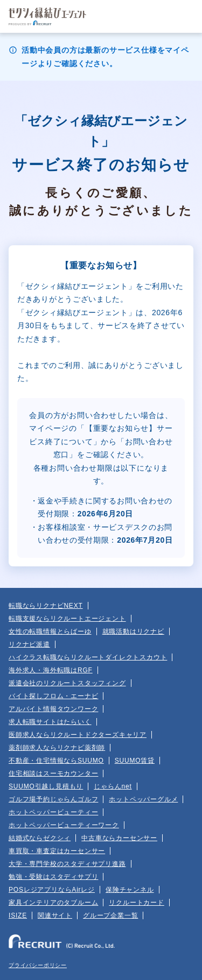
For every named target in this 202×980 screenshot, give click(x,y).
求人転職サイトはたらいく (50, 722)
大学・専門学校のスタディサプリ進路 (67, 864)
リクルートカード (136, 903)
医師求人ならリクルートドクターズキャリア (78, 735)
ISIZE (18, 915)
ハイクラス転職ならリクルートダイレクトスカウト (88, 657)
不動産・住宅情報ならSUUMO (56, 761)
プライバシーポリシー (38, 965)
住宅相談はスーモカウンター (53, 773)
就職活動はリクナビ (133, 631)
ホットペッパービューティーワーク (64, 825)
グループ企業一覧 (110, 915)
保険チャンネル (130, 890)
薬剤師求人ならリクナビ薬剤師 (57, 748)
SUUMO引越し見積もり (46, 786)
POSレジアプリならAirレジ (52, 890)
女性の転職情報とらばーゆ (50, 631)
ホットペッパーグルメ (143, 799)
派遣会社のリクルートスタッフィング (67, 683)
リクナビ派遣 (29, 644)
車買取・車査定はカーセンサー (57, 851)
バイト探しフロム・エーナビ (53, 696)
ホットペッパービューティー (53, 812)
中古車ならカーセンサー (119, 838)
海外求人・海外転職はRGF (51, 670)
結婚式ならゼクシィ (40, 838)
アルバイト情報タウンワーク (53, 709)
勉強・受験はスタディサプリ (53, 877)
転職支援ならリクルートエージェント (67, 619)
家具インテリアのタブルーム (53, 903)
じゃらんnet (113, 786)
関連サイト (55, 915)
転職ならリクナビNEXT (46, 606)
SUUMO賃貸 (135, 761)
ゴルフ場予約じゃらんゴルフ (53, 799)
